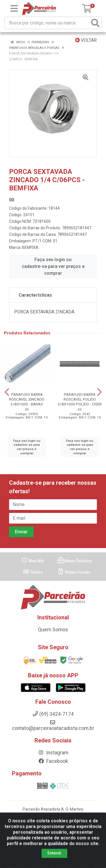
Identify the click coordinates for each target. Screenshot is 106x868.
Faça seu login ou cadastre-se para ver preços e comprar (53, 266)
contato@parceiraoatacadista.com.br (53, 725)
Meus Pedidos (75, 561)
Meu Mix (32, 561)
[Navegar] (7, 392)
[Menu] (14, 9)
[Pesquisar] (95, 23)
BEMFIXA (30, 247)
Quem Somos (53, 630)
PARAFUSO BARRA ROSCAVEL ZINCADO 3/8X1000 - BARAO (27, 399)
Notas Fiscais (74, 572)
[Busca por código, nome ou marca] (47, 23)
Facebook (53, 761)
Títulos (33, 572)
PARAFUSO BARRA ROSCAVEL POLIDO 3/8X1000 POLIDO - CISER (80, 399)
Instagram (53, 753)
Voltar (86, 40)
